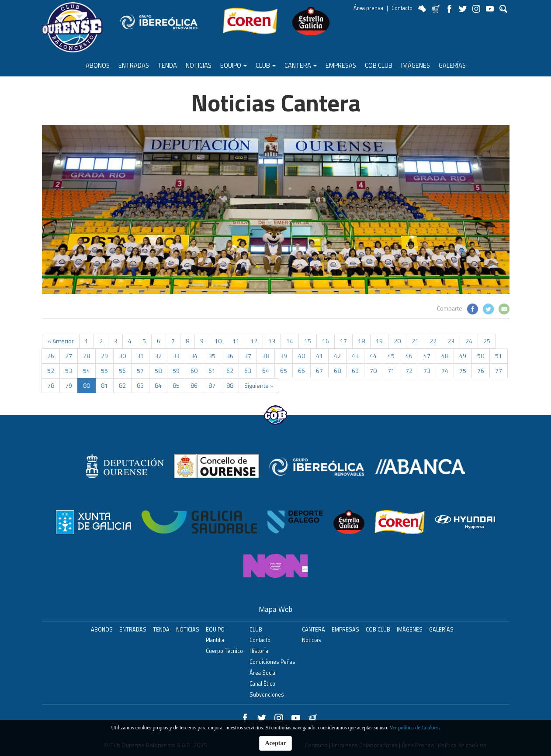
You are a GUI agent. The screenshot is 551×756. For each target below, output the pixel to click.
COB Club (379, 65)
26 (51, 356)
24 (469, 341)
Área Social (263, 673)
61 (212, 371)
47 (427, 356)
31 (140, 356)
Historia (259, 651)
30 (122, 356)
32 (158, 356)
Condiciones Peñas (272, 662)
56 (122, 371)
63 (248, 371)
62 (230, 371)
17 (343, 341)
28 (87, 356)
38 (266, 356)
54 (87, 371)
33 (176, 356)
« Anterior (61, 341)
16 (326, 341)
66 (301, 371)
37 (248, 356)
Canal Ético (262, 684)
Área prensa (368, 8)
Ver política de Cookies (414, 728)
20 (397, 341)
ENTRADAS (134, 65)
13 (272, 341)
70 (373, 371)
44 (373, 356)
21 (415, 341)
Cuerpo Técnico (224, 651)
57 (140, 371)
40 (301, 356)
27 (69, 356)
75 (463, 371)
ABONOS (98, 65)
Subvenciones (267, 695)
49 (463, 356)
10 (218, 341)
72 (409, 371)
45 (391, 356)
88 (230, 385)
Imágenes (416, 65)
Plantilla (215, 640)
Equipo (234, 65)
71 (391, 371)
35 (212, 356)
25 (487, 341)
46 (409, 356)
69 (355, 371)
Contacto (402, 8)
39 (284, 356)
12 (254, 341)
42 (337, 356)
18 (361, 341)
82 (122, 385)
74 (445, 371)
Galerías (452, 65)
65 (284, 371)
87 (212, 385)
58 (158, 371)
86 (194, 385)
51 (499, 356)
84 (158, 385)
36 (230, 356)
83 (140, 385)
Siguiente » (259, 385)
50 (481, 356)
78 (51, 385)
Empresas (341, 65)
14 (290, 341)
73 (427, 371)
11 (236, 341)
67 (319, 371)
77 (499, 371)
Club (266, 65)
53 (69, 371)
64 (266, 371)
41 (319, 356)
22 (433, 341)
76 (481, 371)
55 (104, 371)
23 (451, 341)
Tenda (167, 65)
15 (308, 341)
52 (51, 371)
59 (176, 371)
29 (104, 356)
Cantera (301, 65)
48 (445, 356)
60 (194, 371)
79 (69, 385)
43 (355, 356)
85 (176, 385)
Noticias (199, 65)
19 (379, 341)
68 (337, 371)
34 (194, 356)
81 (104, 385)
